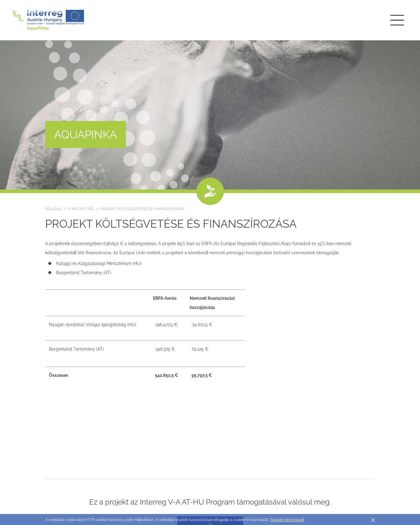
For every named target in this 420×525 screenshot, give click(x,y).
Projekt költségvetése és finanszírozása (143, 209)
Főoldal (54, 209)
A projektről (82, 209)
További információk (287, 520)
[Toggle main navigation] (397, 20)
